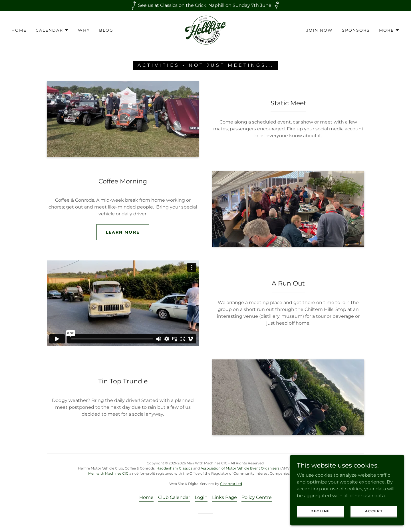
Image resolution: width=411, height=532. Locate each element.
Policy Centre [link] (257, 497)
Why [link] (84, 30)
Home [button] (146, 497)
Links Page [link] (224, 497)
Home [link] (19, 30)
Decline (320, 511)
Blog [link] (106, 30)
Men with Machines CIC (108, 473)
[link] (205, 30)
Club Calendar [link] (174, 497)
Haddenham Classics (174, 468)
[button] (52, 30)
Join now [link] (320, 30)
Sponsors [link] (356, 30)
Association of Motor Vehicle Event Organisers (240, 468)
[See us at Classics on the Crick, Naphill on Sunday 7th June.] (205, 5)
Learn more (123, 232)
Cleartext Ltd (231, 484)
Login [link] (201, 497)
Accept (374, 511)
